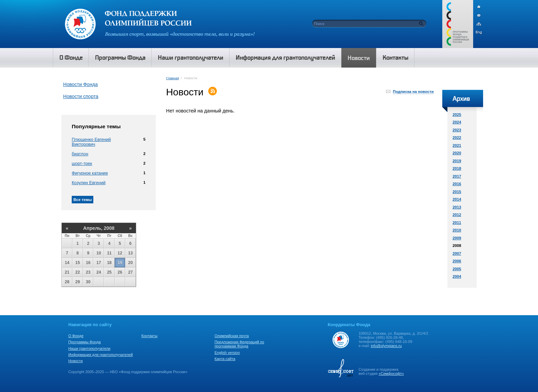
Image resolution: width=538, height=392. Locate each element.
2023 (457, 130)
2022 (457, 138)
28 (67, 282)
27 (131, 272)
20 (131, 263)
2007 (457, 253)
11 (109, 253)
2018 (457, 168)
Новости (75, 361)
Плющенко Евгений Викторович (91, 142)
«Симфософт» (391, 373)
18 (109, 263)
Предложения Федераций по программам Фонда (239, 344)
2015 (457, 192)
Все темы (83, 200)
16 (88, 263)
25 (109, 272)
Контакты (149, 336)
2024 (457, 122)
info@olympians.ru (386, 346)
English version (227, 353)
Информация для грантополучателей (101, 355)
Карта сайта (225, 359)
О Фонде (76, 336)
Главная (172, 78)
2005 (457, 269)
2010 (457, 230)
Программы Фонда (84, 342)
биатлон (80, 154)
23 (88, 272)
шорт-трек (82, 164)
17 (99, 263)
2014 (457, 199)
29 (78, 282)
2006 (457, 261)
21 (67, 272)
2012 (457, 215)
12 (120, 253)
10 (99, 253)
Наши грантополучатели (89, 348)
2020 (457, 153)
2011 (457, 223)
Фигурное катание (90, 173)
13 (131, 253)
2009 (457, 238)
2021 (457, 145)
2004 (457, 276)
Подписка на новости (413, 92)
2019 (457, 161)
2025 (457, 115)
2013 (457, 207)
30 (88, 282)
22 (78, 272)
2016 (457, 184)
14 (67, 263)
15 (78, 263)
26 (120, 272)
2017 (457, 176)
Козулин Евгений (89, 183)
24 (99, 272)
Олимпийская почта (232, 336)
